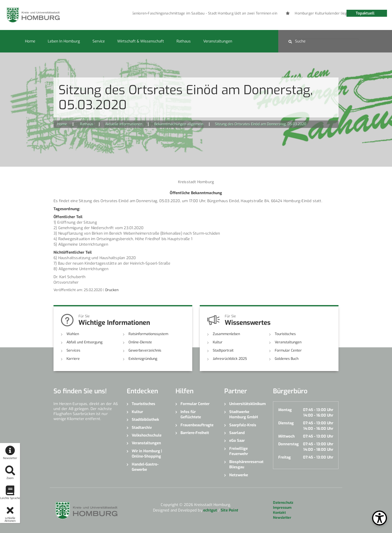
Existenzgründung (143, 359)
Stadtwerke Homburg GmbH (244, 414)
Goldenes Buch (287, 359)
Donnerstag (288, 444)
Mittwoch (286, 436)
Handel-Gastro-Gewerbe (145, 467)
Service (99, 41)
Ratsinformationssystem (148, 334)
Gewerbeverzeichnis (145, 350)
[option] (185, 13)
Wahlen (73, 334)
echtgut (210, 510)
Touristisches (285, 334)
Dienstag (286, 423)
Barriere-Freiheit (195, 433)
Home (30, 41)
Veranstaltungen (218, 41)
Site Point (229, 510)
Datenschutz (283, 503)
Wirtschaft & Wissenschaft (141, 41)
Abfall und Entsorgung (84, 342)
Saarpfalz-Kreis (243, 425)
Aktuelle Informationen (124, 124)
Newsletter (282, 518)
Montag (285, 410)
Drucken (112, 290)
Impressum (282, 508)
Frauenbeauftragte (197, 425)
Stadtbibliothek (145, 420)
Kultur (218, 342)
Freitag (284, 457)
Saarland (237, 433)
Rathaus (184, 41)
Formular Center (288, 350)
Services (73, 350)
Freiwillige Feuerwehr (239, 451)
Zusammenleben (226, 334)
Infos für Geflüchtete (191, 414)
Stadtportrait (223, 350)
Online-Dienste (140, 342)
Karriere (73, 359)
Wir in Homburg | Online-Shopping (147, 454)
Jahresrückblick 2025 (230, 359)
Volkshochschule (147, 435)
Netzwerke (239, 475)
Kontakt (279, 513)
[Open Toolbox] (379, 518)
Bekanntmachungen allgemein (179, 124)
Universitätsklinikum (247, 404)
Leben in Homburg (64, 41)
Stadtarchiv (142, 428)
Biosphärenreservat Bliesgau (246, 464)
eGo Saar (237, 441)
